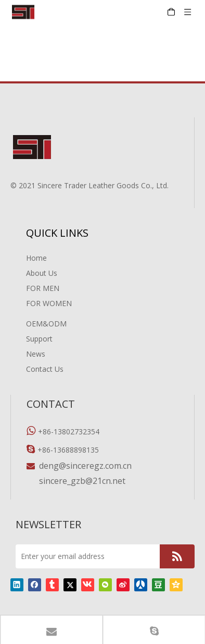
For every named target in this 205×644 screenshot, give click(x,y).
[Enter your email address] (85, 556)
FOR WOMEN (49, 303)
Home (36, 258)
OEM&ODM (46, 324)
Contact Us (45, 369)
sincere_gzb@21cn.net (82, 481)
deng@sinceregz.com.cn (85, 466)
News (36, 354)
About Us (42, 273)
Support (39, 339)
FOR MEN (43, 288)
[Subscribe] (177, 556)
